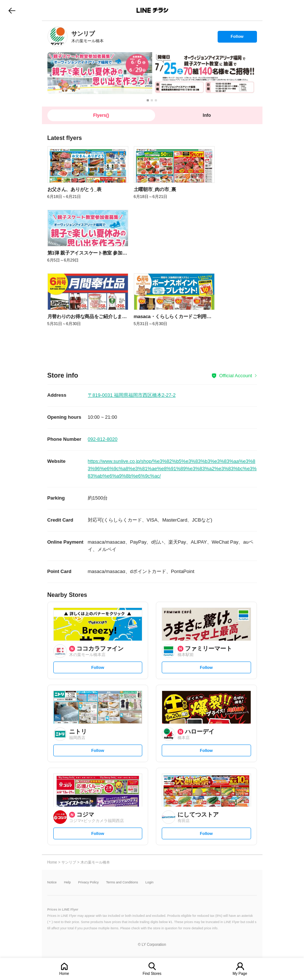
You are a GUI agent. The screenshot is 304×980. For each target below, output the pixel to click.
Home (64, 974)
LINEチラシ (153, 10)
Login (150, 882)
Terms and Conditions (122, 882)
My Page (240, 974)
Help (67, 882)
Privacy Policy (89, 882)
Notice (52, 882)
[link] (58, 37)
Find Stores (152, 974)
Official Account (235, 376)
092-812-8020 (103, 439)
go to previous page (12, 10)
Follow (237, 38)
